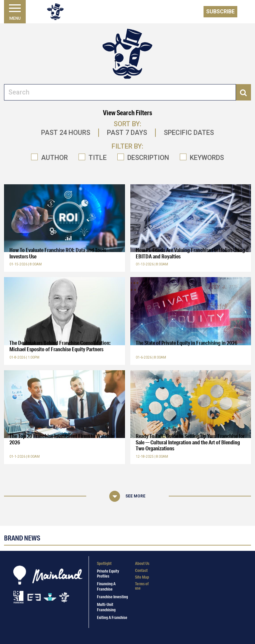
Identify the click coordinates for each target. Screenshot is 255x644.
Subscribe (220, 12)
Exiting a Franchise (112, 617)
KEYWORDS (207, 158)
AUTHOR (54, 158)
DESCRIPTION (148, 158)
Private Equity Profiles (108, 574)
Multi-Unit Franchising (106, 607)
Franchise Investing (112, 597)
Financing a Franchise (106, 586)
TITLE (98, 158)
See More (135, 496)
